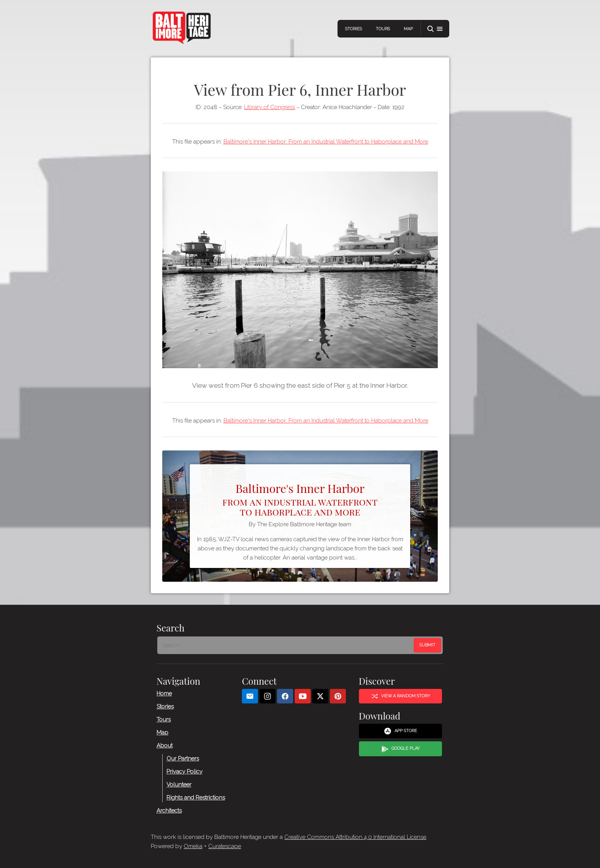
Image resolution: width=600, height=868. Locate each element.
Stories (354, 29)
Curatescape (225, 846)
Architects (169, 811)
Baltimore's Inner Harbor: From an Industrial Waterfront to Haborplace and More (326, 142)
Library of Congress (270, 107)
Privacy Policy (184, 772)
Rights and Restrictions (196, 798)
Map (408, 29)
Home (164, 693)
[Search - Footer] (286, 645)
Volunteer (179, 785)
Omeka (193, 846)
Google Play (401, 749)
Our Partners (183, 759)
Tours (383, 29)
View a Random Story (401, 696)
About (165, 746)
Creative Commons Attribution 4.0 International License (355, 837)
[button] (435, 29)
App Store (400, 731)
